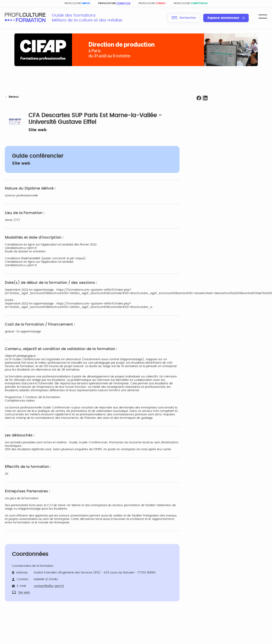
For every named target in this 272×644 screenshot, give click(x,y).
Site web (38, 130)
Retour (12, 97)
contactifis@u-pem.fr (49, 586)
